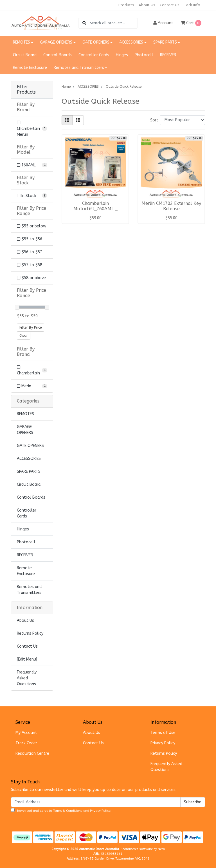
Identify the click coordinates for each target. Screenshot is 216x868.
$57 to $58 (30, 265)
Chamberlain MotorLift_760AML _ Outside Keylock (95, 209)
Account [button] (163, 23)
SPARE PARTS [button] (165, 42)
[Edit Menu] (27, 659)
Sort (154, 120)
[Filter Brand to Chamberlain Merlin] (32, 129)
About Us (147, 5)
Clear (24, 336)
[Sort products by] (182, 120)
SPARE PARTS (29, 472)
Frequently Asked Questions (27, 678)
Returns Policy (30, 633)
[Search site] (84, 23)
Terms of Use (163, 733)
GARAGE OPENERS (25, 430)
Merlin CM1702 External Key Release (171, 206)
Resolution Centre (32, 753)
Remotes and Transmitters (29, 590)
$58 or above (31, 278)
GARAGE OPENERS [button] (56, 42)
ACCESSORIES (29, 459)
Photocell (144, 55)
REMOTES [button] (22, 42)
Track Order (26, 743)
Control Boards (58, 55)
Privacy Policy (163, 743)
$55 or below (31, 226)
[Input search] (113, 23)
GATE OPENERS (30, 446)
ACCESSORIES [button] (131, 42)
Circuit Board (25, 55)
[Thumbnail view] (67, 120)
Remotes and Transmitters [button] (79, 68)
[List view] (78, 120)
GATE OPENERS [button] (96, 42)
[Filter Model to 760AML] (32, 165)
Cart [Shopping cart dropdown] (191, 23)
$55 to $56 (30, 239)
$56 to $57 (30, 252)
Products (126, 5)
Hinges (122, 55)
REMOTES (25, 414)
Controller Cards (94, 55)
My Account (26, 733)
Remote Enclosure (30, 68)
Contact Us (170, 5)
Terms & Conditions (68, 811)
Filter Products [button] (26, 90)
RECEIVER (168, 55)
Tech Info (192, 5)
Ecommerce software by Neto (143, 849)
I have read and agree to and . (61, 810)
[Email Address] (96, 802)
